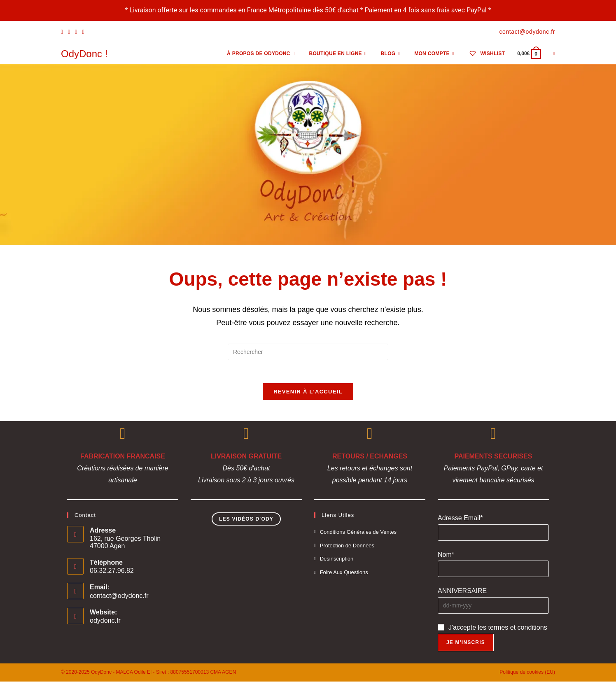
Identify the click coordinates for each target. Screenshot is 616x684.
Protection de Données (347, 548)
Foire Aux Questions (344, 575)
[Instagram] (76, 32)
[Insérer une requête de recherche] (308, 352)
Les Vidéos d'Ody (246, 521)
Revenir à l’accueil (308, 394)
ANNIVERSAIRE (462, 593)
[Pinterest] (69, 32)
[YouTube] (83, 32)
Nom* (446, 557)
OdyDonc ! (84, 54)
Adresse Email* (460, 520)
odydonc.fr (105, 623)
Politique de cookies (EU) (527, 675)
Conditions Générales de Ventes (358, 534)
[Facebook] (63, 32)
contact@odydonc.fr (119, 598)
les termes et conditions (513, 630)
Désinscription (337, 561)
